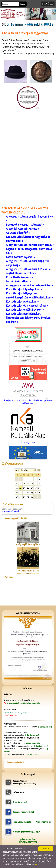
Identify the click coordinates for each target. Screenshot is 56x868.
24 (32, 492)
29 (24, 497)
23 (28, 492)
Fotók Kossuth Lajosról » (21, 257)
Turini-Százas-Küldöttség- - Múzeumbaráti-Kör (32, 822)
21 (20, 492)
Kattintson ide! (46, 727)
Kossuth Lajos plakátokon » (22, 302)
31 (32, 497)
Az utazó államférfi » (18, 233)
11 (36, 484)
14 (20, 488)
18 (36, 488)
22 (24, 492)
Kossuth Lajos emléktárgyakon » (25, 310)
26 (39, 492)
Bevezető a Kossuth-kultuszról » (25, 225)
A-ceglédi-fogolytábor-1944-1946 (27, 832)
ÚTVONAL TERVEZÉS (28, 842)
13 (17, 488)
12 (39, 484)
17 (32, 488)
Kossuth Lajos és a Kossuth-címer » (27, 306)
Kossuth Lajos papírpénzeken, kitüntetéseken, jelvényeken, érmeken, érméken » (29, 318)
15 (24, 488)
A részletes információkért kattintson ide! (24, 703)
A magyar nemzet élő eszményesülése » (29, 285)
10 (32, 484)
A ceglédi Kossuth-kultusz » (23, 229)
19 (39, 488)
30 (28, 497)
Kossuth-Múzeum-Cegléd (23, 812)
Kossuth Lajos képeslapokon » (24, 289)
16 (28, 488)
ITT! (37, 864)
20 (17, 492)
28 (20, 497)
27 (17, 497)
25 (36, 492)
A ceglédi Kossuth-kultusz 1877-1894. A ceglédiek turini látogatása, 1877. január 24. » (30, 249)
